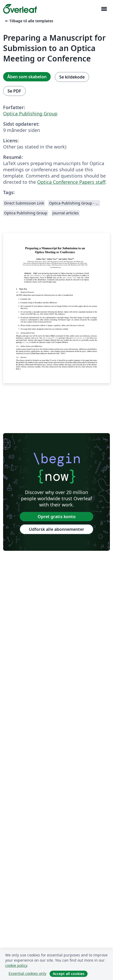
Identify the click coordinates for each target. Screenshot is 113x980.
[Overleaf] (20, 9)
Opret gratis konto (57, 517)
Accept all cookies (69, 974)
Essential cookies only (27, 973)
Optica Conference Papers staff (71, 182)
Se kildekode (72, 77)
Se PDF (14, 91)
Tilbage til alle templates (29, 21)
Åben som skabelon (27, 77)
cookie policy (16, 965)
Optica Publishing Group (30, 114)
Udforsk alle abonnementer (56, 529)
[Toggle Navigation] (104, 9)
